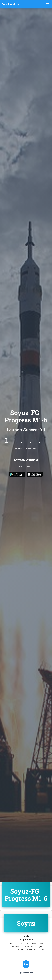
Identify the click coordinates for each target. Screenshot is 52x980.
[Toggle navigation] (47, 4)
